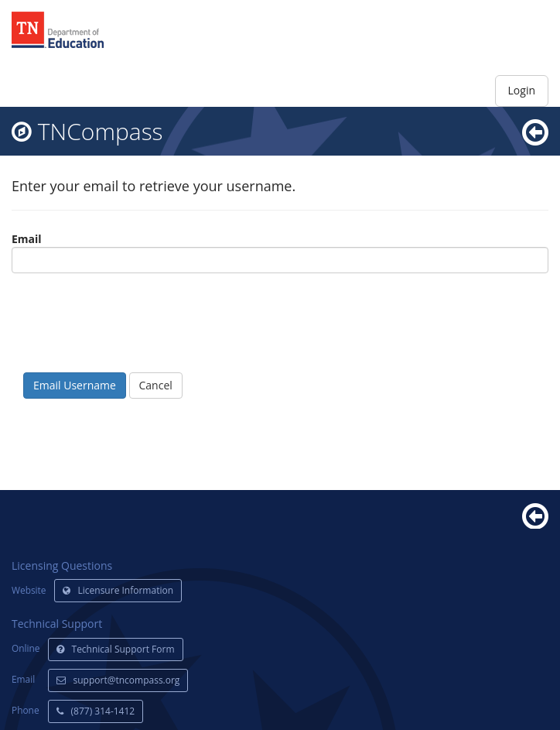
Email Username (75, 385)
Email (27, 239)
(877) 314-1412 (96, 711)
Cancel (156, 385)
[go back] (535, 131)
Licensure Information (118, 590)
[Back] (535, 514)
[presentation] (129, 331)
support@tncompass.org (118, 680)
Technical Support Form (116, 649)
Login (522, 90)
